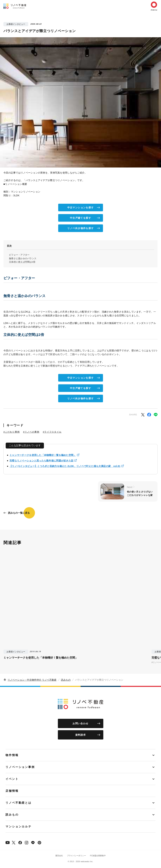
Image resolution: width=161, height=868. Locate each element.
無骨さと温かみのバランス (23, 258)
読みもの (66, 680)
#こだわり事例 (12, 432)
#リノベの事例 (31, 432)
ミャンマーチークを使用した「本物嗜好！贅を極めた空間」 (43, 455)
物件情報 (12, 755)
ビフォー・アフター (19, 255)
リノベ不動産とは (19, 803)
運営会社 (59, 856)
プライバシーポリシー (76, 856)
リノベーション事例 (20, 767)
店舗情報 (12, 791)
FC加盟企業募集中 (98, 856)
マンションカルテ (19, 827)
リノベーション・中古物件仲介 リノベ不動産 (32, 680)
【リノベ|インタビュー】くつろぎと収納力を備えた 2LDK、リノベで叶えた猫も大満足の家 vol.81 (65, 466)
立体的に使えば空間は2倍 (22, 262)
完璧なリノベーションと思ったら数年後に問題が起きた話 (41, 461)
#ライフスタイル (52, 432)
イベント (12, 779)
